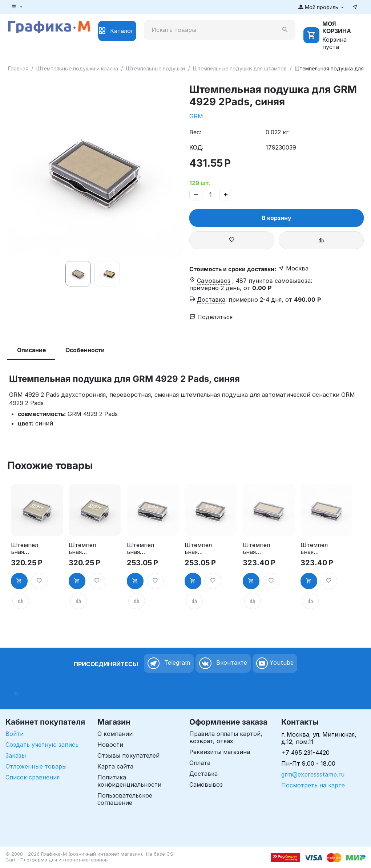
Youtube (275, 663)
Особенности (85, 350)
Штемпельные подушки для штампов (240, 68)
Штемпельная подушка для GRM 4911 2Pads (140, 549)
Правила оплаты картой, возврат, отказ (226, 737)
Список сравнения (33, 777)
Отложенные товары (36, 766)
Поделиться (211, 317)
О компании (115, 734)
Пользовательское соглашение (125, 799)
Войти (15, 734)
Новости (110, 745)
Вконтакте (223, 663)
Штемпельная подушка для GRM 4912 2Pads (256, 549)
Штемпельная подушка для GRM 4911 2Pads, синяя (198, 549)
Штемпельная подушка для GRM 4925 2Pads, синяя (82, 549)
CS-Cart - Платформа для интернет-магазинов (90, 857)
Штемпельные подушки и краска (77, 68)
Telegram (169, 663)
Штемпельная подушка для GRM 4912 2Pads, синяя (314, 549)
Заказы (16, 755)
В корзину (277, 218)
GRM (196, 116)
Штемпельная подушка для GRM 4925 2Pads (25, 549)
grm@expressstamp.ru (313, 774)
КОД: (196, 147)
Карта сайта (115, 766)
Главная (18, 68)
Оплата (200, 763)
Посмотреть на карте (313, 785)
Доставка (203, 774)
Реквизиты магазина (220, 752)
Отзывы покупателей (128, 755)
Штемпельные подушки (156, 68)
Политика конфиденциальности (129, 781)
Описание (32, 350)
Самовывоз (206, 785)
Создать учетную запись (42, 745)
